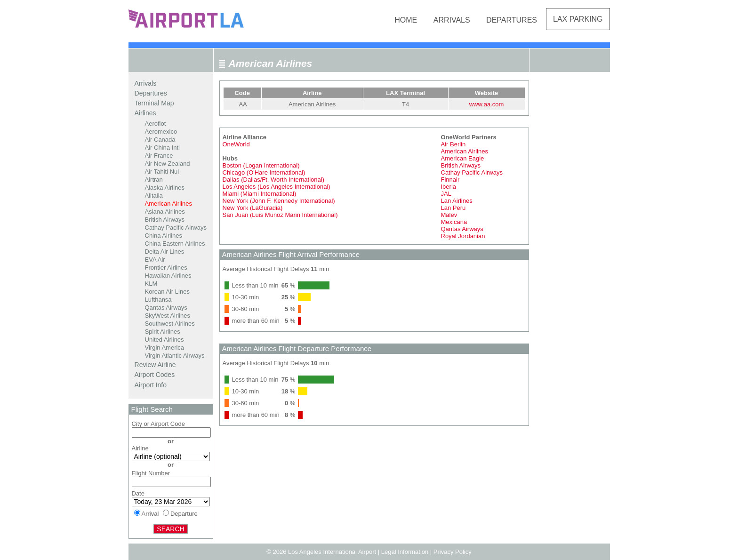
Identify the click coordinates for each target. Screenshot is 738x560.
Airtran (154, 180)
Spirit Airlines (163, 332)
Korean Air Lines (167, 292)
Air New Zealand (168, 164)
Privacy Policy (453, 552)
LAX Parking (578, 19)
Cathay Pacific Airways (176, 228)
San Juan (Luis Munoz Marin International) (280, 215)
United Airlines (164, 340)
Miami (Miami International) (260, 194)
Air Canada (160, 140)
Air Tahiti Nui (162, 172)
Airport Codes (155, 375)
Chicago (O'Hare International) (264, 172)
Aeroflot (156, 124)
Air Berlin (453, 144)
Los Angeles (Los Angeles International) (277, 187)
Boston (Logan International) (261, 165)
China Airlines (164, 236)
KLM (151, 284)
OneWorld (236, 144)
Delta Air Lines (165, 252)
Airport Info (151, 385)
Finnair (450, 180)
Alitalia (154, 196)
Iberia (449, 187)
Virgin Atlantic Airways (175, 356)
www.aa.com (487, 104)
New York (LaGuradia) (253, 208)
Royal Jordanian (463, 236)
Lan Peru (453, 208)
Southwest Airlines (170, 324)
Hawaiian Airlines (168, 276)
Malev (449, 215)
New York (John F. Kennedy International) (279, 201)
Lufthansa (158, 300)
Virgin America (165, 348)
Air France (159, 156)
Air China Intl (162, 148)
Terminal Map (154, 103)
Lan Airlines (457, 201)
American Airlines (168, 204)
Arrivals (452, 20)
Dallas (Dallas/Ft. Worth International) (274, 180)
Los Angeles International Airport (332, 552)
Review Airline (155, 365)
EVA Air (155, 260)
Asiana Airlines (165, 212)
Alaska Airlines (165, 188)
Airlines (145, 113)
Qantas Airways (166, 308)
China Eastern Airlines (175, 244)
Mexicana (454, 222)
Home (406, 20)
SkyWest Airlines (168, 316)
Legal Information (405, 552)
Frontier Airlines (166, 268)
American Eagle (463, 158)
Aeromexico (161, 132)
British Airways (165, 220)
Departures (512, 20)
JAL (446, 194)
